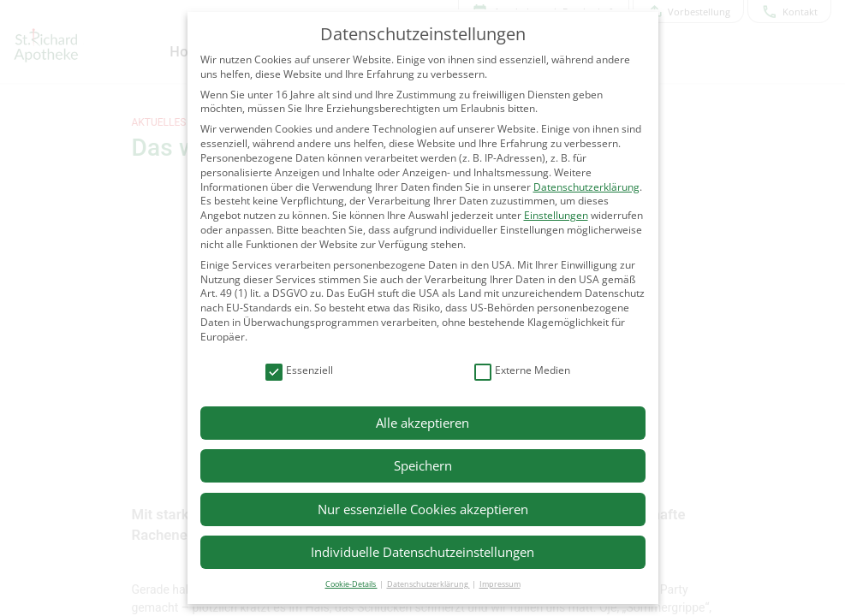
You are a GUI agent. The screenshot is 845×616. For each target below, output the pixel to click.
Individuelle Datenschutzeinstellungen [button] (422, 552)
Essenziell (299, 371)
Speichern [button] (423, 465)
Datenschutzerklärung (586, 187)
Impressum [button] (500, 584)
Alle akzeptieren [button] (422, 423)
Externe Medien (522, 371)
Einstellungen (556, 215)
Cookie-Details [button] (351, 584)
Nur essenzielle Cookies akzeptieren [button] (423, 509)
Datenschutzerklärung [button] (428, 584)
